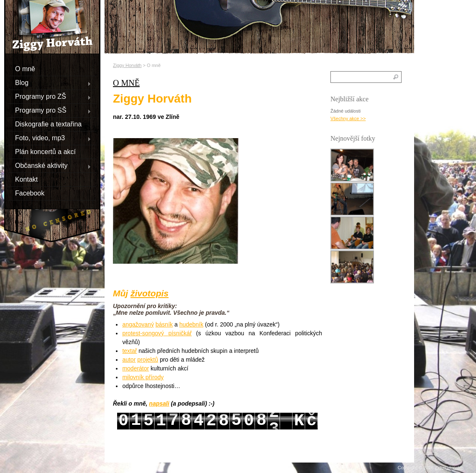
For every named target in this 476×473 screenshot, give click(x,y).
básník (164, 324)
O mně (25, 68)
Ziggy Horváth (127, 65)
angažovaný (138, 324)
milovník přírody (143, 377)
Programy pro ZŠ (50, 96)
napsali (159, 404)
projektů (148, 360)
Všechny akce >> (348, 118)
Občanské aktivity (50, 165)
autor (129, 360)
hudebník (192, 324)
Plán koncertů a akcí (45, 151)
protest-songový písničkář (157, 333)
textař (129, 351)
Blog (50, 82)
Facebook (30, 193)
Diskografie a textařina (48, 124)
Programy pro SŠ (50, 110)
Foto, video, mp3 (50, 138)
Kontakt (26, 179)
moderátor (136, 368)
